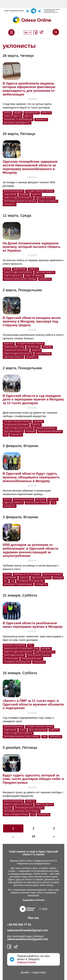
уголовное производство (30, 581)
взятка (7, 113)
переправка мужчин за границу (20, 201)
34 (34, 836)
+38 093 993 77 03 (19, 925)
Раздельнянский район (50, 432)
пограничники (11, 659)
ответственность (13, 276)
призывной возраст (32, 659)
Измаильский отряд (14, 347)
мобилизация (32, 113)
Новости (46, 113)
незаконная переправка (16, 350)
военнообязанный (14, 191)
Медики (18, 113)
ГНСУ (31, 645)
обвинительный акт (45, 428)
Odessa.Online (26, 962)
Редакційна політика (33, 900)
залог (23, 730)
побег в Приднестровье (16, 815)
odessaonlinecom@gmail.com (28, 939)
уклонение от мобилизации (18, 120)
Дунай (7, 269)
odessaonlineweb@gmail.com (28, 930)
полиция (30, 432)
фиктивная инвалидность (17, 123)
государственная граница (40, 191)
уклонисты (41, 120)
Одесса (28, 116)
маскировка (33, 347)
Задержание (10, 194)
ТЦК (12, 581)
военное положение (14, 645)
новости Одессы (13, 116)
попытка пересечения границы (20, 279)
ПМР (44, 737)
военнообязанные (23, 499)
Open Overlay (11, 32)
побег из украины (48, 201)
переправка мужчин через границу (22, 737)
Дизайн (25, 972)
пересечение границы (37, 503)
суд (6, 435)
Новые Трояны (43, 354)
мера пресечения (38, 730)
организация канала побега (29, 808)
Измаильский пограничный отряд (21, 649)
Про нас (33, 918)
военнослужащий (53, 574)
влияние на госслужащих (27, 574)
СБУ (6, 581)
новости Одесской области (18, 198)
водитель (9, 344)
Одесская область (45, 198)
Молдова (24, 194)
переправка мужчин (14, 655)
